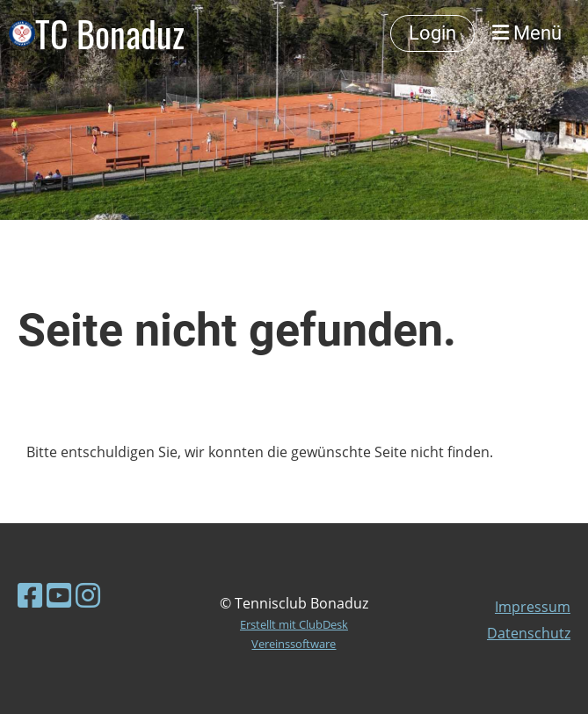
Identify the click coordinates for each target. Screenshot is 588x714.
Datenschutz (529, 633)
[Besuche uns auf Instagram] (88, 595)
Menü (527, 33)
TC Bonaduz (110, 33)
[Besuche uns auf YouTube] (59, 595)
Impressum (533, 607)
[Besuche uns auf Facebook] (30, 595)
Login (432, 33)
